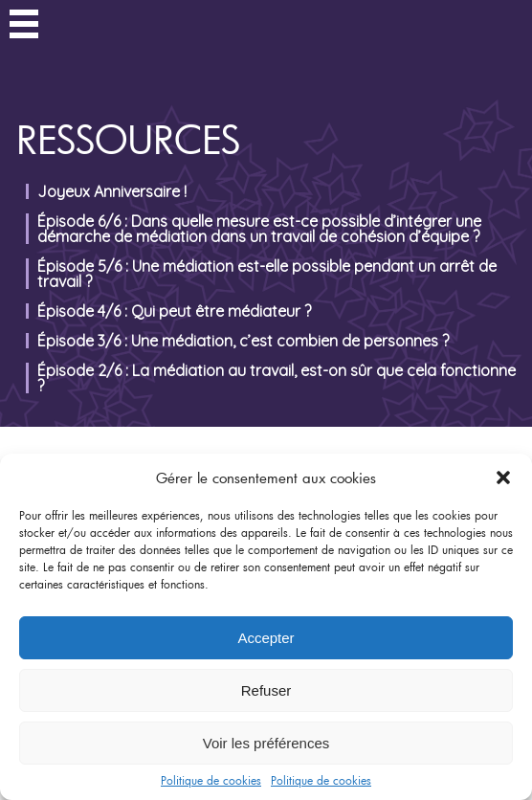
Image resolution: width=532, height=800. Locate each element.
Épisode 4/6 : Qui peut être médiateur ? (174, 311)
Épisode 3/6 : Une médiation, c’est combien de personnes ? (243, 341)
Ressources (129, 139)
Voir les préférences (266, 743)
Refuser (266, 690)
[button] (503, 478)
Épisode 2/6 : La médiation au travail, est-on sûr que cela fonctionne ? (277, 378)
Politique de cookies (211, 780)
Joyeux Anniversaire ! (112, 191)
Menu (24, 27)
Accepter (266, 638)
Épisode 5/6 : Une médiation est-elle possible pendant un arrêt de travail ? (267, 274)
